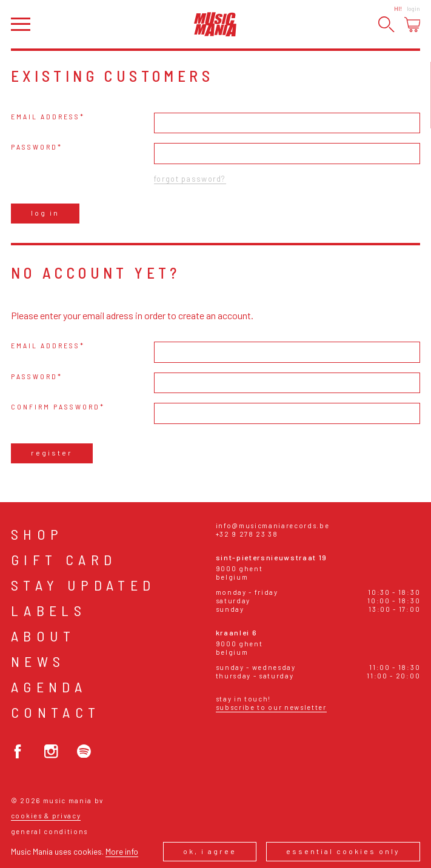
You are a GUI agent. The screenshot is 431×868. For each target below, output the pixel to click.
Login (413, 8)
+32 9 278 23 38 (247, 534)
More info (122, 851)
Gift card (64, 559)
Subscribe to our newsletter (271, 707)
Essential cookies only (343, 851)
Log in (45, 213)
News (38, 661)
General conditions (49, 831)
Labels (48, 610)
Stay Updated (83, 585)
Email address (45, 117)
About (43, 636)
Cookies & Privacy (46, 816)
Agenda (49, 687)
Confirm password (55, 407)
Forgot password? (190, 179)
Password (34, 147)
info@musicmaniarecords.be (273, 525)
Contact (56, 712)
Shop (37, 534)
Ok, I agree (210, 851)
